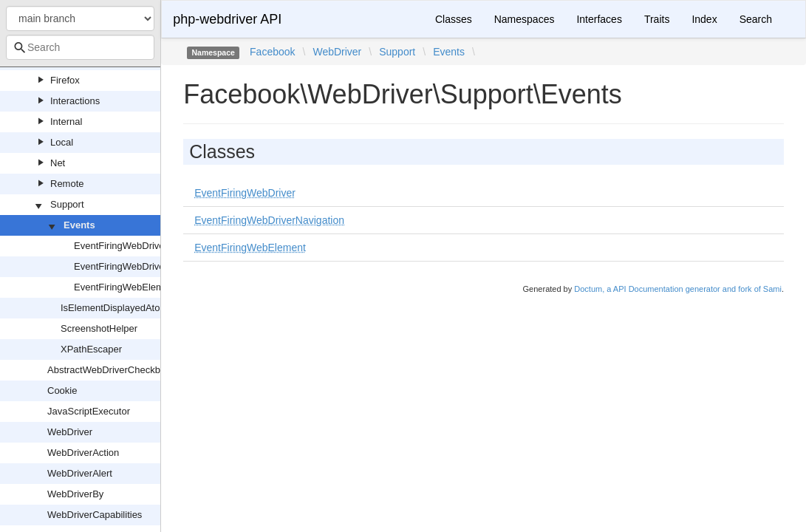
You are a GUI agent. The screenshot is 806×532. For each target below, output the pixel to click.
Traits (657, 19)
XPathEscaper (91, 349)
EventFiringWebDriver (121, 246)
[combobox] (80, 47)
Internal (66, 122)
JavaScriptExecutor (89, 411)
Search (756, 19)
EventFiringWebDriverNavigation (143, 266)
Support (67, 204)
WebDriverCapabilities (95, 515)
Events (79, 225)
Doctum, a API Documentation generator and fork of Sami (678, 289)
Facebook (272, 52)
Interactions (75, 101)
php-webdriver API (227, 19)
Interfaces (599, 19)
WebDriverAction (83, 453)
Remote (67, 184)
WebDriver (70, 432)
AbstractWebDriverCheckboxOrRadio (127, 370)
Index (704, 19)
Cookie (62, 391)
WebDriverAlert (80, 473)
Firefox (65, 80)
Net (58, 163)
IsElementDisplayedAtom (114, 308)
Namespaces (525, 19)
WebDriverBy (75, 494)
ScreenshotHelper (99, 328)
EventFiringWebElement (126, 287)
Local (62, 142)
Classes (454, 19)
